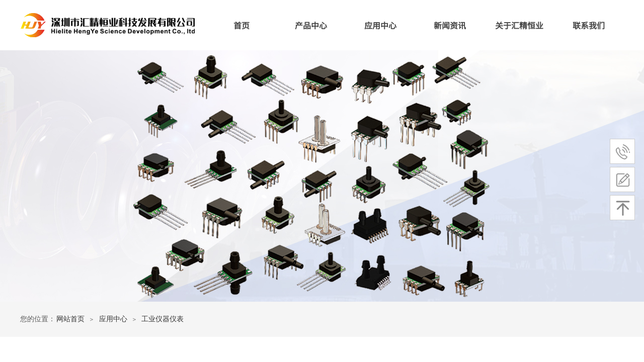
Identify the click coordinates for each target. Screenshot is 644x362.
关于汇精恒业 (519, 25)
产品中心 (311, 25)
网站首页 (70, 319)
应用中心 (380, 25)
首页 (242, 25)
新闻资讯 (450, 25)
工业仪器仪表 (163, 319)
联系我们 (589, 25)
